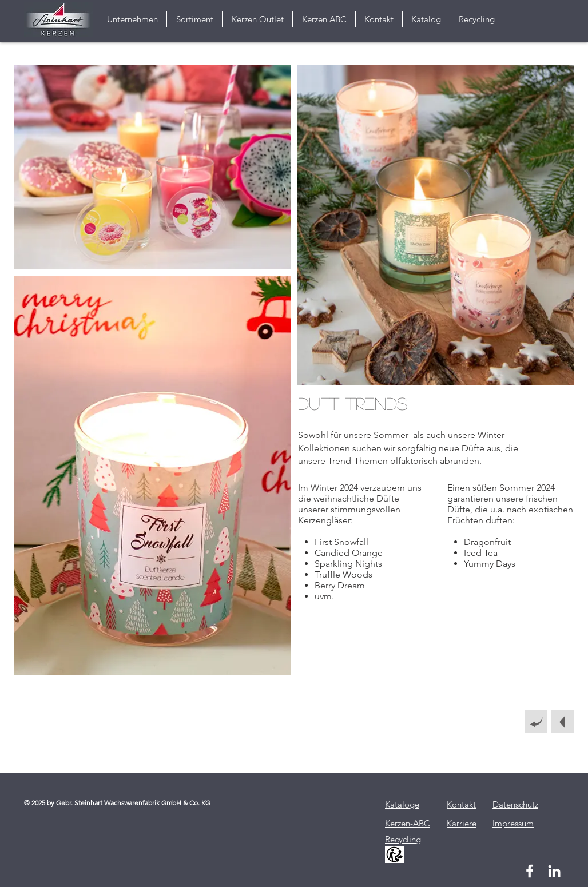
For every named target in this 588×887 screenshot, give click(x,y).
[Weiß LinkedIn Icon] (554, 871)
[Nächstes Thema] (562, 722)
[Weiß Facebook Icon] (530, 871)
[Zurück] (536, 722)
